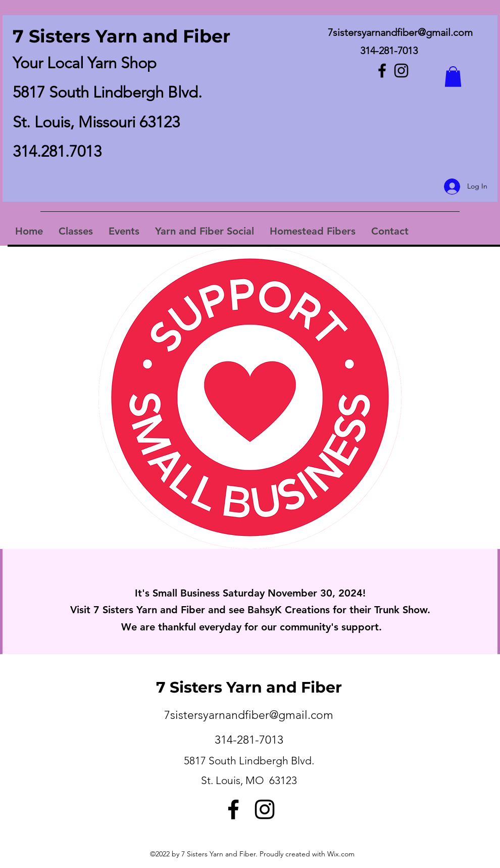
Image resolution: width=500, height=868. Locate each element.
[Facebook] (382, 71)
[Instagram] (401, 71)
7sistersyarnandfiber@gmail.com (400, 32)
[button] (453, 77)
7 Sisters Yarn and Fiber (121, 36)
